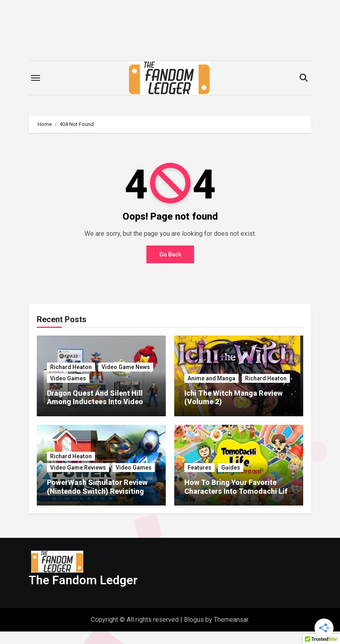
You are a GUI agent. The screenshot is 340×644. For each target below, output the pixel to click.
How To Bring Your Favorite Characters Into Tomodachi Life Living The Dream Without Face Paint (238, 495)
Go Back (170, 254)
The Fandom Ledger (83, 593)
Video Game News (126, 367)
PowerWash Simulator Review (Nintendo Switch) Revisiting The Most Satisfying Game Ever (100, 491)
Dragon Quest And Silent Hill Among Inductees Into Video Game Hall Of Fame (95, 402)
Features (200, 468)
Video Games (68, 378)
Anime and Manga (211, 378)
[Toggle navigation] (36, 78)
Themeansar (231, 632)
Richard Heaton (71, 367)
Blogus (194, 632)
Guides (231, 468)
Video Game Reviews (78, 468)
